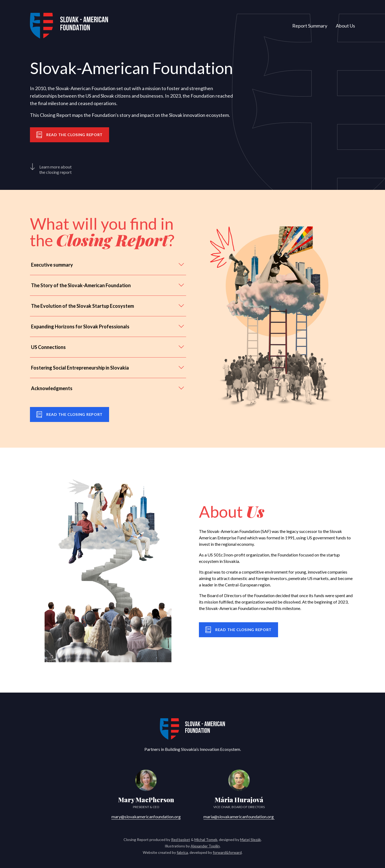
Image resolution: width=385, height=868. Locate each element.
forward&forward (227, 852)
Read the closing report (70, 135)
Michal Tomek (206, 840)
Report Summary (310, 26)
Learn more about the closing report (51, 169)
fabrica (182, 852)
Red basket (181, 840)
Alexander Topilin (205, 846)
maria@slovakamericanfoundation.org (239, 817)
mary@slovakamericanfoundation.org (146, 817)
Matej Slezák (251, 840)
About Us (345, 26)
